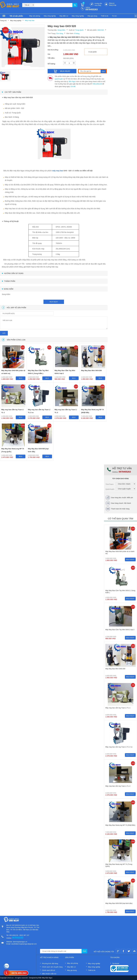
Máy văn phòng (35, 16)
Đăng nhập (113, 5)
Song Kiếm (61, 30)
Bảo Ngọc (72, 81)
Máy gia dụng (92, 16)
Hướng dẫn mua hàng (98, 4)
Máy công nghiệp (50, 16)
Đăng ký (112, 3)
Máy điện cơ (64, 16)
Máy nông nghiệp (78, 16)
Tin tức (114, 16)
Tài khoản (116, 963)
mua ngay (54, 302)
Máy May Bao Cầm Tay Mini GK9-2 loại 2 (65, 372)
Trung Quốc (79, 30)
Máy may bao (30, 20)
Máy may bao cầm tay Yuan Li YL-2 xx (39, 411)
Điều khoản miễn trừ (49, 974)
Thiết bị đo (105, 16)
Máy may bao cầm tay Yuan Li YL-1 (13, 411)
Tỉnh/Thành (110, 484)
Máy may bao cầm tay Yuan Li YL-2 (66, 411)
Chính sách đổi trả (48, 970)
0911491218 (97, 84)
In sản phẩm (93, 52)
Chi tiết (73, 86)
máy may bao (58, 171)
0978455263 (92, 10)
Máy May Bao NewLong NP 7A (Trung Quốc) (13, 450)
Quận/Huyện (110, 489)
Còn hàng (60, 33)
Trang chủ (3, 21)
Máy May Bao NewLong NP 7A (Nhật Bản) (93, 411)
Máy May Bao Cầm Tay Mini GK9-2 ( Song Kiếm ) (38, 372)
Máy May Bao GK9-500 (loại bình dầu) (38, 450)
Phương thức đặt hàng (50, 963)
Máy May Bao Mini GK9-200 (91, 370)
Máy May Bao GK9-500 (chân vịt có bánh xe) (13, 372)
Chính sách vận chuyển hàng (52, 967)
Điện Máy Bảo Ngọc (45, 978)
